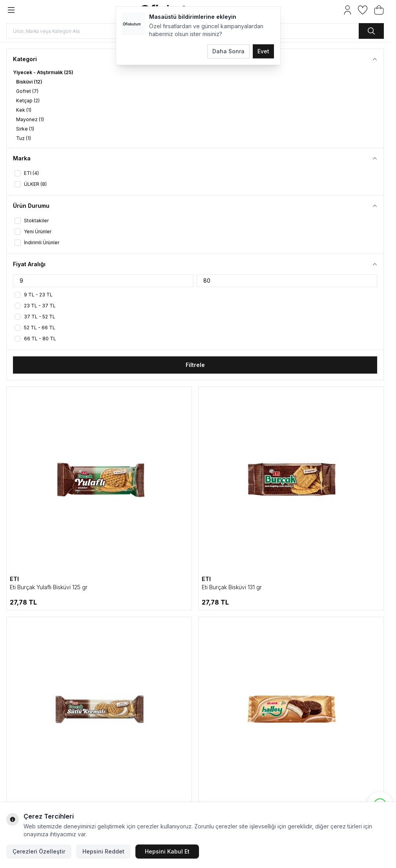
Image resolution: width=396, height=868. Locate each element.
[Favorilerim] (363, 10)
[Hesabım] (348, 10)
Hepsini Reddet (103, 851)
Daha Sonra (228, 51)
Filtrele (195, 365)
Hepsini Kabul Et (167, 851)
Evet (263, 51)
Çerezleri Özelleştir (39, 851)
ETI (14, 579)
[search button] (371, 31)
